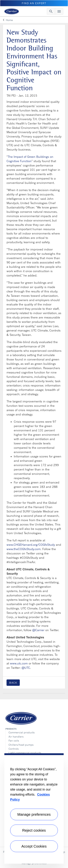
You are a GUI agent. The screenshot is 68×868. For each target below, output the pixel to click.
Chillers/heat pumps (21, 745)
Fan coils (14, 741)
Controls (14, 749)
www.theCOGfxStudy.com (24, 549)
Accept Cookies (34, 846)
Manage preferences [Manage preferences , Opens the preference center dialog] (34, 814)
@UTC (26, 668)
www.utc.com (19, 663)
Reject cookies (34, 830)
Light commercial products (25, 753)
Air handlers (16, 737)
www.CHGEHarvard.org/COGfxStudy (31, 545)
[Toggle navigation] (51, 11)
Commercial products (22, 732)
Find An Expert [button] (34, 3)
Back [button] (13, 683)
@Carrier (38, 630)
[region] (34, 808)
